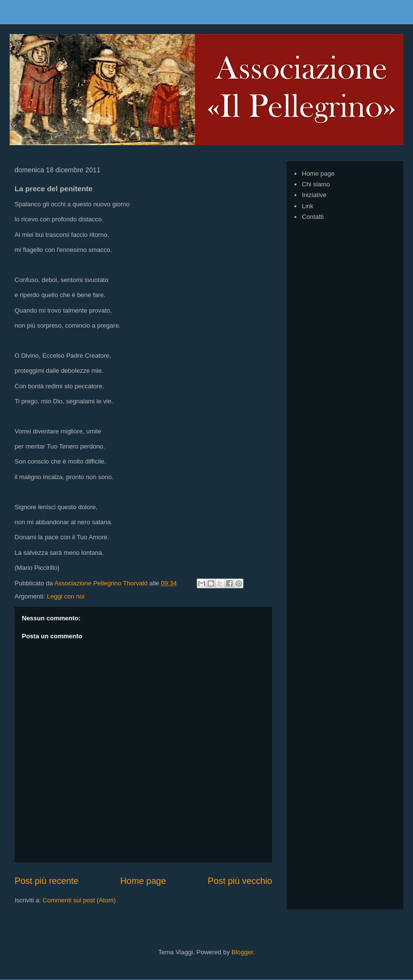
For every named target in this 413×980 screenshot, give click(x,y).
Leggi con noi (65, 596)
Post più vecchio (240, 881)
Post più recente (46, 881)
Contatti (313, 217)
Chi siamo (316, 184)
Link (308, 206)
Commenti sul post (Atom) (79, 900)
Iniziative (314, 195)
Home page (143, 881)
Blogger (242, 952)
